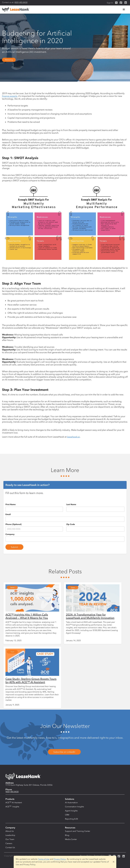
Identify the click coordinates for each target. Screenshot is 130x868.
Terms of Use (44, 859)
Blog (67, 835)
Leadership (10, 835)
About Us (10, 831)
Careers (9, 843)
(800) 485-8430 (21, 2)
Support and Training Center (78, 831)
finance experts (10, 96)
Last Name (71, 504)
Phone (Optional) (14, 524)
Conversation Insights (74, 807)
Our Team (10, 839)
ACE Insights (12, 807)
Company (10, 534)
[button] (124, 10)
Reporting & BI (71, 819)
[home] (16, 9)
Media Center (71, 839)
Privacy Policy (60, 859)
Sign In (110, 3)
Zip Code (71, 524)
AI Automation (71, 803)
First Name (11, 504)
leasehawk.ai (73, 437)
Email (8, 514)
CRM (67, 815)
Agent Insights (71, 811)
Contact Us (10, 848)
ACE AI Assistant (14, 802)
